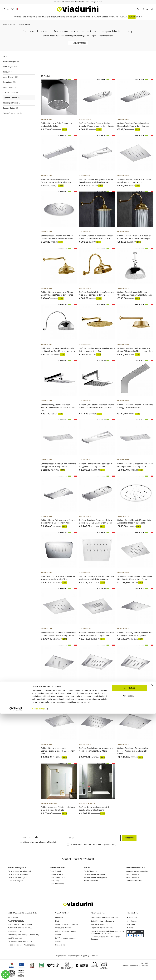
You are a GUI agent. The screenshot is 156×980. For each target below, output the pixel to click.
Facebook (132, 918)
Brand (139, 17)
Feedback (59, 918)
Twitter (130, 928)
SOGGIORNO (32, 17)
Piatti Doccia (9, 87)
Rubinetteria (9, 82)
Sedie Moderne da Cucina (94, 874)
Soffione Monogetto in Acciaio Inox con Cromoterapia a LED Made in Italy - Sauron (134, 692)
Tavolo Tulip (54, 881)
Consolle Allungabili (15, 881)
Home (5, 24)
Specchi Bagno (10, 108)
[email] (94, 838)
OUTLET (132, 17)
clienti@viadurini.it (15, 938)
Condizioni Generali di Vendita (67, 924)
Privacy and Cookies (63, 928)
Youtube (131, 924)
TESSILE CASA (122, 17)
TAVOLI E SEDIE (20, 17)
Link (114, 845)
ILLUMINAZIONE (44, 17)
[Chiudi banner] (152, 952)
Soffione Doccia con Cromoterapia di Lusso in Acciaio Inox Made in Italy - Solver (133, 751)
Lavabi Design (10, 77)
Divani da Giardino (134, 877)
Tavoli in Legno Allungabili (18, 874)
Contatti (58, 935)
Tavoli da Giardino (57, 884)
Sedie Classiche (90, 871)
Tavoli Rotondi (55, 871)
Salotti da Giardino (134, 874)
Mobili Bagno (10, 67)
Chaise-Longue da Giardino (137, 871)
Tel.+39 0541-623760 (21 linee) (20, 924)
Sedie (87, 867)
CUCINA (112, 17)
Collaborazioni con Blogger (66, 931)
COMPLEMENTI (79, 17)
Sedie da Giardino (91, 881)
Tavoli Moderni (57, 867)
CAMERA (98, 17)
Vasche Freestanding (12, 113)
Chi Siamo (59, 942)
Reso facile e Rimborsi (99, 924)
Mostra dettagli (39, 975)
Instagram (132, 921)
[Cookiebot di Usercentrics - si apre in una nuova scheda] (16, 975)
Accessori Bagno (11, 62)
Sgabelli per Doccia (11, 103)
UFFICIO (105, 17)
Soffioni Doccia (24, 24)
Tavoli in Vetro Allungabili (17, 877)
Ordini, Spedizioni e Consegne (102, 921)
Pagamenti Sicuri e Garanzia (102, 928)
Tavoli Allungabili (17, 867)
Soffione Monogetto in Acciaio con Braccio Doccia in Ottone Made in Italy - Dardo (58, 408)
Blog (57, 921)
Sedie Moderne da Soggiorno (96, 877)
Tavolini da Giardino (134, 881)
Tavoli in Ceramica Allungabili (19, 871)
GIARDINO (89, 17)
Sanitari (7, 72)
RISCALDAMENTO (58, 17)
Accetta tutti (129, 954)
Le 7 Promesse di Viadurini (65, 938)
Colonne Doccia (10, 93)
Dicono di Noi (60, 945)
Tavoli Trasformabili (57, 877)
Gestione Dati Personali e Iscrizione (104, 918)
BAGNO (69, 17)
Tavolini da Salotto (57, 874)
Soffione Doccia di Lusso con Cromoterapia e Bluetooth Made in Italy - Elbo (58, 751)
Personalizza (129, 962)
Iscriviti (129, 838)
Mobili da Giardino (136, 867)
